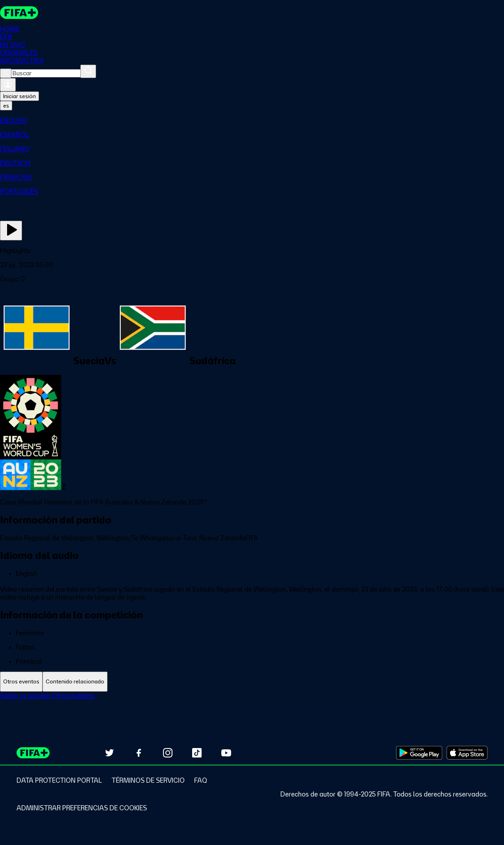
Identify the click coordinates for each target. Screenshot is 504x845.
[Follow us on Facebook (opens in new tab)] (139, 753)
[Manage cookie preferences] (82, 808)
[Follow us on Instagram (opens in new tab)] (168, 753)
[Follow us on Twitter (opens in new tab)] (109, 753)
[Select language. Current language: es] (6, 106)
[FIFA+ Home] (19, 13)
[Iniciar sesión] (8, 85)
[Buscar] (88, 71)
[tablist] (252, 682)
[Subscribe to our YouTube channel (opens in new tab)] (226, 753)
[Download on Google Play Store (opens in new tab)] (419, 753)
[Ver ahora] (11, 231)
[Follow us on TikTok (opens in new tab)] (197, 753)
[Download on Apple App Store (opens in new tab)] (467, 753)
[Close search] (6, 73)
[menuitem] (252, 121)
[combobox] (46, 73)
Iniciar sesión (19, 96)
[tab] (21, 682)
